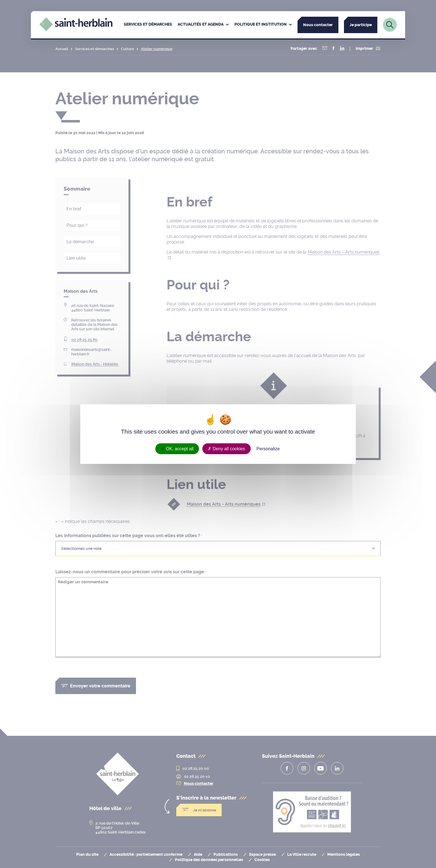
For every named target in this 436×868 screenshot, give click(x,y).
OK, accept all (177, 448)
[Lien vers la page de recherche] (390, 25)
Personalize (268, 448)
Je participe (361, 25)
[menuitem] (148, 25)
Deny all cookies (226, 448)
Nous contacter (318, 25)
